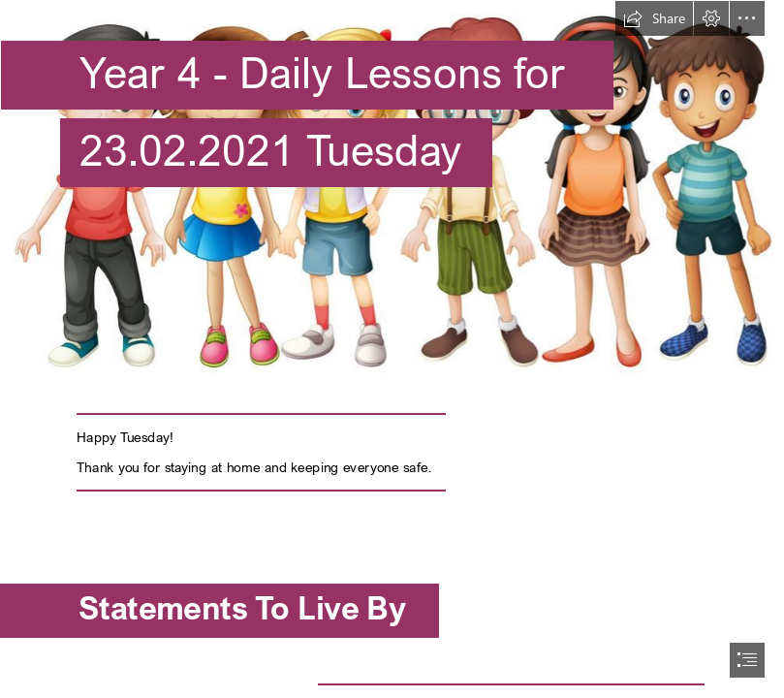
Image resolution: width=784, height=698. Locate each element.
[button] (654, 18)
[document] (392, 349)
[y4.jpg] (392, 190)
